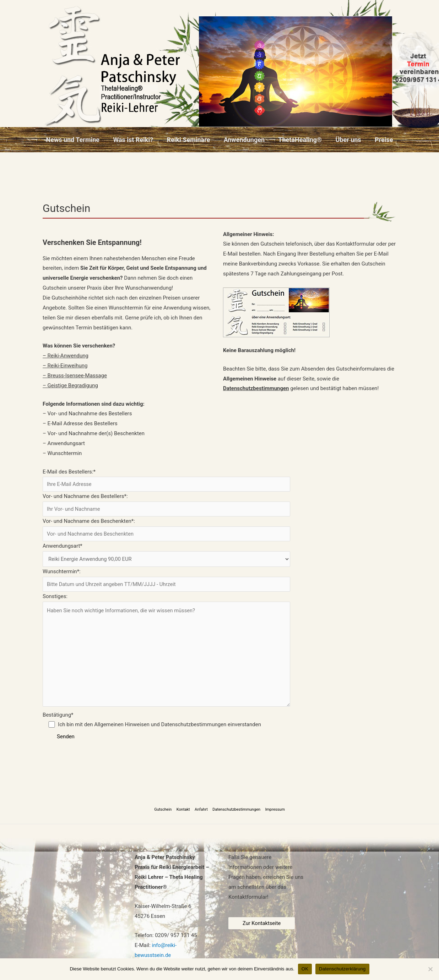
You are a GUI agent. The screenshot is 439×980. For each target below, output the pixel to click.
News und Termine (75, 140)
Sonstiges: (166, 654)
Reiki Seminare (189, 140)
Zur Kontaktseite (262, 926)
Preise (381, 140)
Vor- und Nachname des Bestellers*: (166, 505)
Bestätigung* (166, 724)
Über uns (347, 140)
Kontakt (184, 813)
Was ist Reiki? (135, 140)
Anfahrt (201, 813)
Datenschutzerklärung (342, 969)
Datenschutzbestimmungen (236, 813)
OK (305, 969)
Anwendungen (244, 140)
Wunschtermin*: (166, 581)
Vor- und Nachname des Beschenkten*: (166, 530)
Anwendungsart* (166, 555)
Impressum (273, 813)
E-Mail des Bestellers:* (166, 480)
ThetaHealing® (299, 140)
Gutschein (165, 813)
